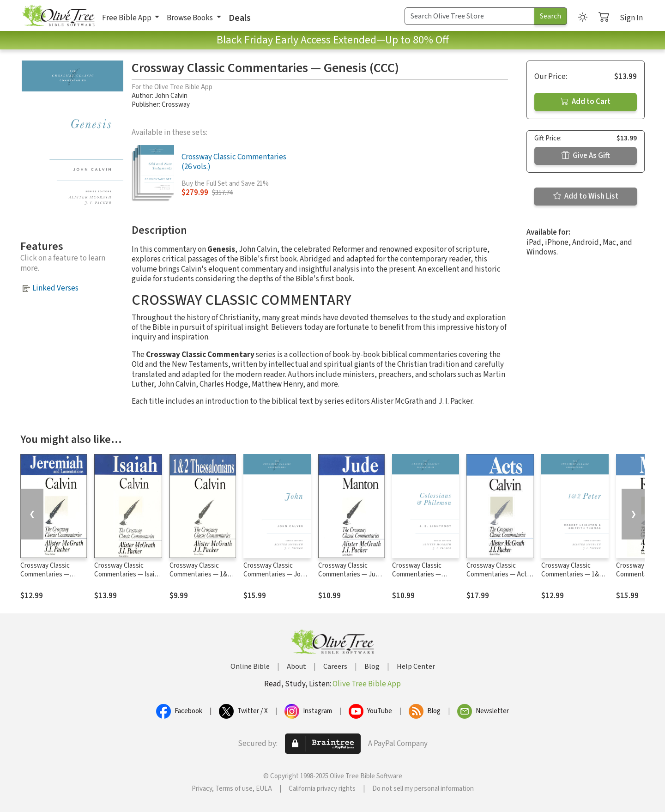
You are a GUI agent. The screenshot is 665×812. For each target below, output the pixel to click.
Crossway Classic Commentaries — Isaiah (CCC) (128, 574)
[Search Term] (470, 16)
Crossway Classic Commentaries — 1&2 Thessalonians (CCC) (200, 574)
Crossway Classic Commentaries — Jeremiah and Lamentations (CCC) (49, 579)
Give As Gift (586, 156)
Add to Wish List (586, 196)
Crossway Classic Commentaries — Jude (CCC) (351, 574)
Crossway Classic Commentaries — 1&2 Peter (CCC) (572, 574)
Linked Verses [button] (55, 288)
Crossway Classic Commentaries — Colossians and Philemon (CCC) (417, 579)
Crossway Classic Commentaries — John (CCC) (276, 574)
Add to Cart (586, 102)
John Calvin (171, 96)
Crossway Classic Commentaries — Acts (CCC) (498, 574)
